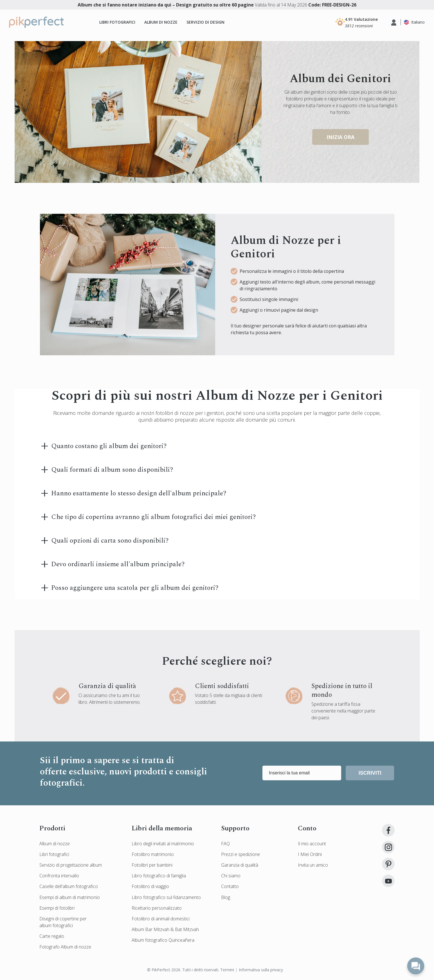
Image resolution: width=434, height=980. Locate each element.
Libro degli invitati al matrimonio (163, 844)
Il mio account (312, 844)
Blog (226, 897)
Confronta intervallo (59, 876)
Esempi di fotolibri (57, 908)
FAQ (225, 844)
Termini (227, 970)
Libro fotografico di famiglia (159, 876)
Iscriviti (370, 773)
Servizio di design (205, 22)
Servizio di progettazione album (71, 865)
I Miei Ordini (310, 854)
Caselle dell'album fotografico (69, 886)
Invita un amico (313, 865)
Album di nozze (161, 22)
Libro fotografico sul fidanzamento (166, 897)
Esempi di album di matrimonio (70, 897)
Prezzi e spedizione (240, 854)
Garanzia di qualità (240, 865)
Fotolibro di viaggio (150, 886)
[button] (357, 22)
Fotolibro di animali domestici (161, 919)
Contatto (230, 886)
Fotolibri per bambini (152, 865)
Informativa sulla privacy (261, 970)
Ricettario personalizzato (157, 908)
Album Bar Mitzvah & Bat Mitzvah (165, 929)
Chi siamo (231, 876)
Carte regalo (52, 936)
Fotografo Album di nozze (65, 947)
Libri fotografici (117, 22)
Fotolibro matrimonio (153, 854)
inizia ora (340, 137)
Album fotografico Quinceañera (163, 940)
